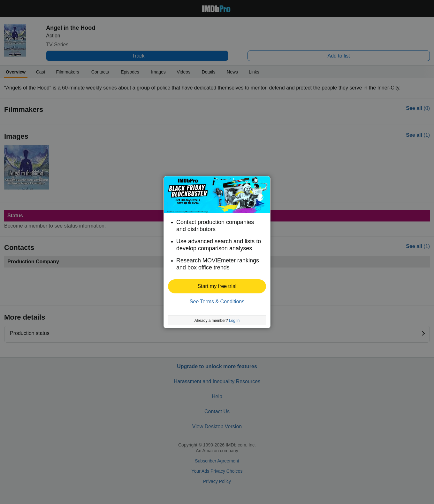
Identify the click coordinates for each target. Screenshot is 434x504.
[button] (217, 286)
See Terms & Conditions (217, 302)
